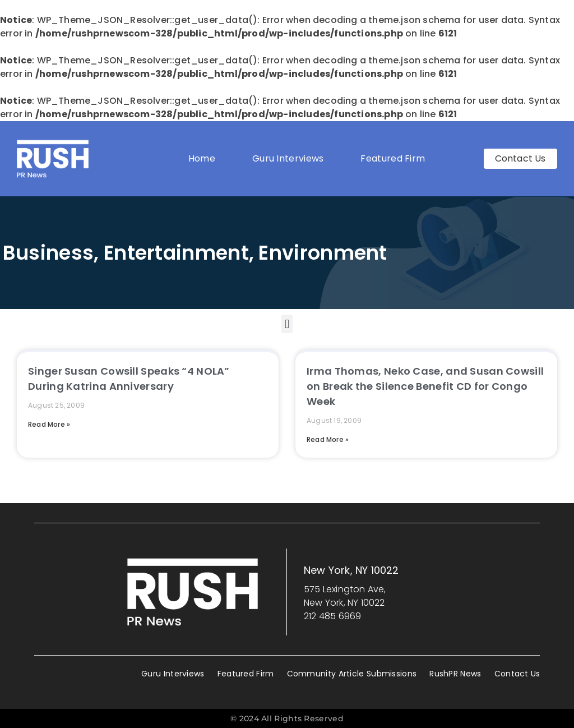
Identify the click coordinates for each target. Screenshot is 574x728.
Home (202, 158)
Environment (323, 253)
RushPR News (455, 674)
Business (48, 253)
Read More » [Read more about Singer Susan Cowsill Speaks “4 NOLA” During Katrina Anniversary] (49, 424)
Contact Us (517, 674)
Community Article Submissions (352, 674)
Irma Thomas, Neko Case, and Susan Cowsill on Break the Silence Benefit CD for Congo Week (425, 386)
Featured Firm (395, 158)
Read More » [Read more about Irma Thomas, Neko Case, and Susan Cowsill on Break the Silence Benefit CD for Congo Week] (328, 439)
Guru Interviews (288, 158)
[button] (287, 324)
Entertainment (176, 253)
